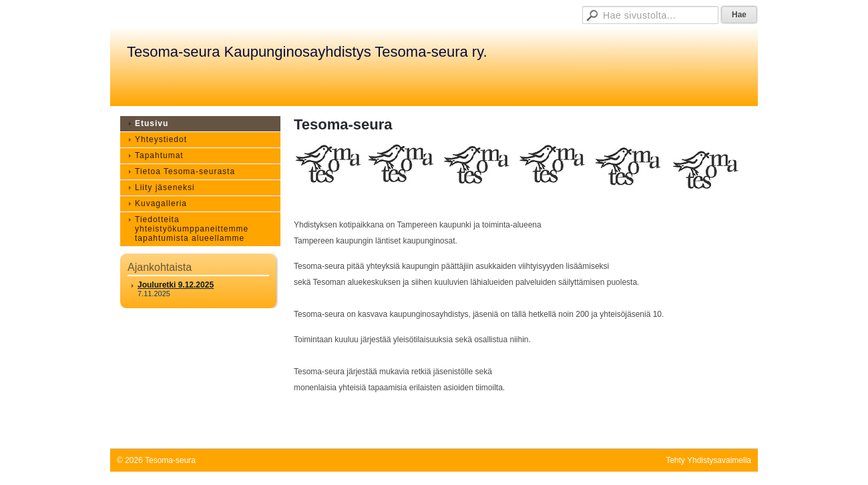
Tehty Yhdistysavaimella (708, 460)
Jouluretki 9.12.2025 (176, 285)
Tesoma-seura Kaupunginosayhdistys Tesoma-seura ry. (307, 52)
